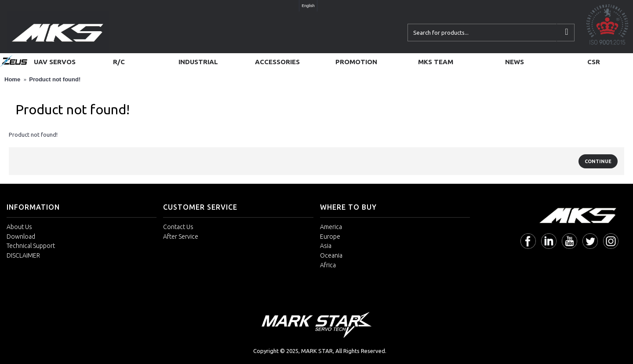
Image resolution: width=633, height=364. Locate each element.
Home (12, 79)
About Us (19, 227)
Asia (326, 246)
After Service (181, 237)
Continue (598, 161)
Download (21, 237)
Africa (328, 265)
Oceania (331, 255)
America (331, 227)
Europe (330, 237)
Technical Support (31, 246)
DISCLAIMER (23, 255)
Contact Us (178, 227)
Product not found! (55, 79)
